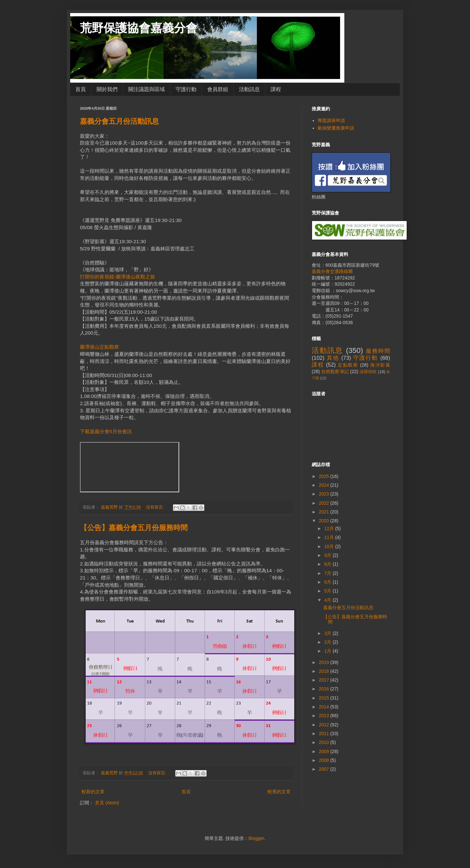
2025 (325, 476)
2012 (325, 725)
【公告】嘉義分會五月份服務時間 (134, 528)
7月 (328, 573)
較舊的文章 (279, 792)
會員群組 (218, 89)
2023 (325, 494)
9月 (328, 555)
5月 (328, 591)
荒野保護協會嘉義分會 (139, 28)
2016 (325, 689)
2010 (325, 742)
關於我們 (107, 89)
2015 (325, 698)
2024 (325, 485)
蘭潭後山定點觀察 (100, 347)
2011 (325, 734)
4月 (328, 600)
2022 (325, 503)
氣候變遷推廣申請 (336, 128)
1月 (328, 651)
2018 (325, 671)
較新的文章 (93, 792)
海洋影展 (380, 365)
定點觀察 (348, 365)
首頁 (81, 89)
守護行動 (186, 89)
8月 (328, 564)
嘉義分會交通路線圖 (332, 271)
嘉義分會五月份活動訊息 (119, 121)
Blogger (256, 838)
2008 (325, 760)
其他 (333, 358)
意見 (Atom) (107, 803)
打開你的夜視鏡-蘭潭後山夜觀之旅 (117, 277)
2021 (325, 512)
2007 (325, 769)
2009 (325, 751)
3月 (328, 633)
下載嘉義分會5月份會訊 (106, 431)
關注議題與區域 (147, 89)
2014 (325, 707)
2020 (325, 521)
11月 (329, 537)
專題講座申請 (331, 120)
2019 (325, 662)
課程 (276, 89)
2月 (328, 642)
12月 (329, 529)
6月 (328, 582)
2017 (325, 680)
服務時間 (378, 351)
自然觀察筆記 (335, 371)
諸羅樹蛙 (368, 372)
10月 (329, 546)
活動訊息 (249, 89)
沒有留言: (156, 507)
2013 (325, 716)
